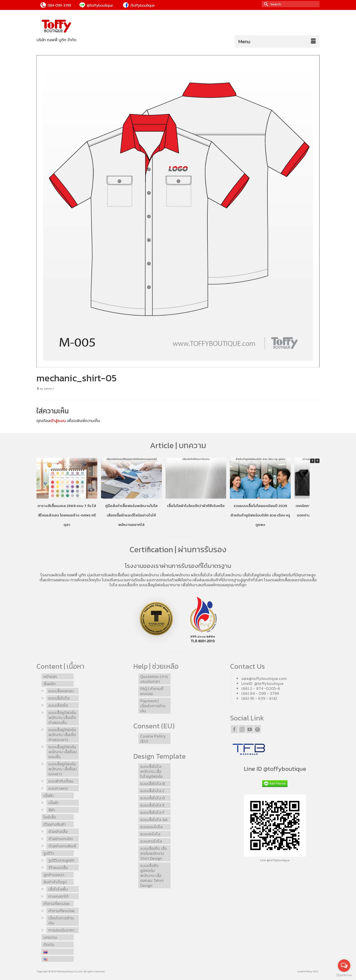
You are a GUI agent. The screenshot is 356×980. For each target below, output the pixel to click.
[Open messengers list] (344, 966)
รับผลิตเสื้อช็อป (117, 575)
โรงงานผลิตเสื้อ (53, 575)
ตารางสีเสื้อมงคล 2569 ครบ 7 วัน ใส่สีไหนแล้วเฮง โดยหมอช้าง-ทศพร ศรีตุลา (67, 515)
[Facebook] (234, 729)
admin (48, 389)
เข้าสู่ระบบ (58, 421)
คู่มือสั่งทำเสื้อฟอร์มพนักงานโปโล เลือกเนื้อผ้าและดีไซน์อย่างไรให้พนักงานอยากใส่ (131, 515)
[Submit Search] (265, 4)
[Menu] (277, 41)
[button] (317, 461)
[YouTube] (250, 729)
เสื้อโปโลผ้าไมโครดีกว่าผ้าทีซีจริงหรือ (196, 505)
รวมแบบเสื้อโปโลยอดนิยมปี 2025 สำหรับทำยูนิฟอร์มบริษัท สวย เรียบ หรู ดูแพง (260, 515)
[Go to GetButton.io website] (344, 975)
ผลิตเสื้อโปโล (202, 575)
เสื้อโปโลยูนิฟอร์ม (257, 575)
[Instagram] (242, 729)
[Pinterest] (257, 729)
